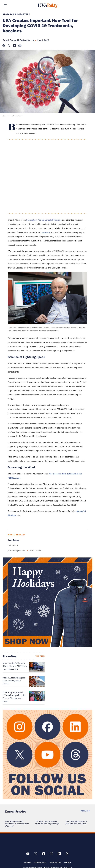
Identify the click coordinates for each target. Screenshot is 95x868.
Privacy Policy (55, 862)
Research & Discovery (16, 14)
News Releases (40, 862)
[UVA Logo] (48, 843)
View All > (85, 811)
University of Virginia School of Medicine (44, 220)
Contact (68, 862)
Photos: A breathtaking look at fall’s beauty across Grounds (14, 681)
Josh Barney (11, 40)
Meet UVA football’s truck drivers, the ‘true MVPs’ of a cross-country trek (15, 666)
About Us (28, 862)
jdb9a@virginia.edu (26, 40)
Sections (9, 5)
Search (86, 5)
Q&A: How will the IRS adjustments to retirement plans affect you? (17, 824)
